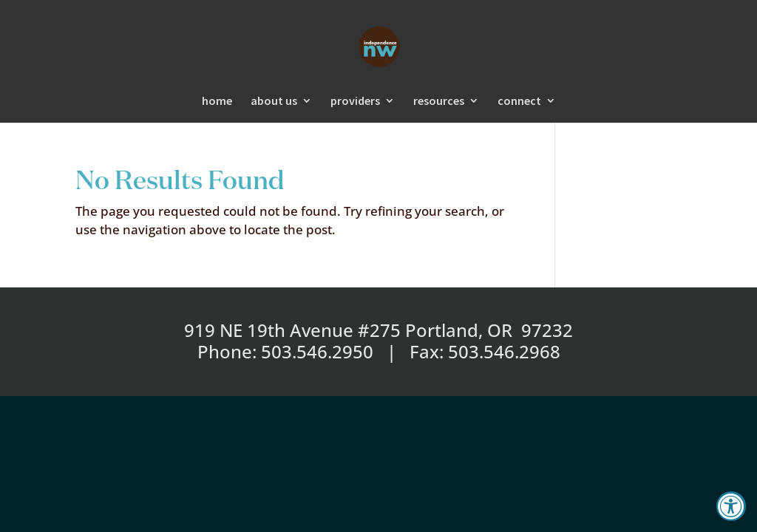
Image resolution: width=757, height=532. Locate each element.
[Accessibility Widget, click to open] (731, 506)
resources (439, 102)
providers (355, 102)
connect (519, 102)
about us (274, 102)
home (217, 102)
